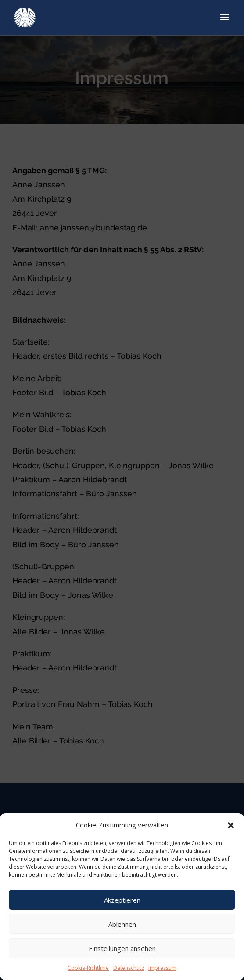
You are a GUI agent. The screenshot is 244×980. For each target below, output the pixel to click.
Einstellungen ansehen (122, 948)
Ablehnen (122, 924)
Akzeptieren (122, 900)
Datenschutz (129, 968)
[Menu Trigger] (220, 19)
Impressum (162, 968)
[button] (231, 825)
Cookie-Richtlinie (88, 968)
